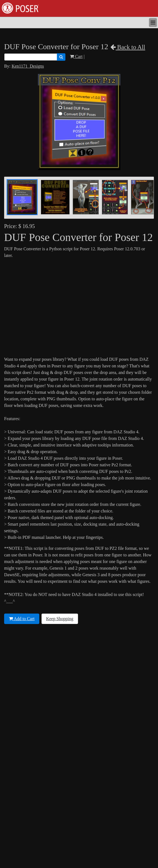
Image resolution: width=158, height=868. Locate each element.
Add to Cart (22, 619)
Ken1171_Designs (28, 66)
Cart (76, 56)
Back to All (128, 47)
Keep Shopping (60, 619)
